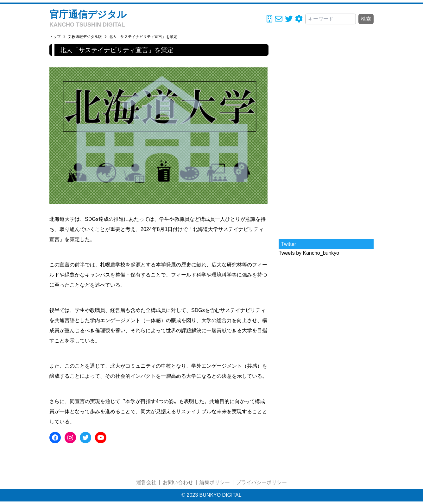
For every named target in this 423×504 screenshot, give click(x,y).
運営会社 (146, 482)
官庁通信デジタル (88, 14)
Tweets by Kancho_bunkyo (309, 253)
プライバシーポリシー (262, 482)
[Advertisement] (326, 139)
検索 (366, 19)
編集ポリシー (215, 482)
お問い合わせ (178, 482)
